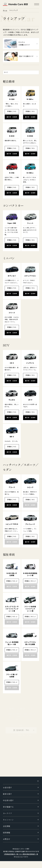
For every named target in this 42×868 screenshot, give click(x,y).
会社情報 (6, 826)
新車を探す (7, 794)
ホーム (5, 10)
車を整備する (8, 807)
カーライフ (7, 813)
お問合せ (6, 839)
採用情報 (6, 833)
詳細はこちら (12, 111)
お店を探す (7, 787)
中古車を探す (8, 800)
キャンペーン (8, 820)
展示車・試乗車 (12, 117)
